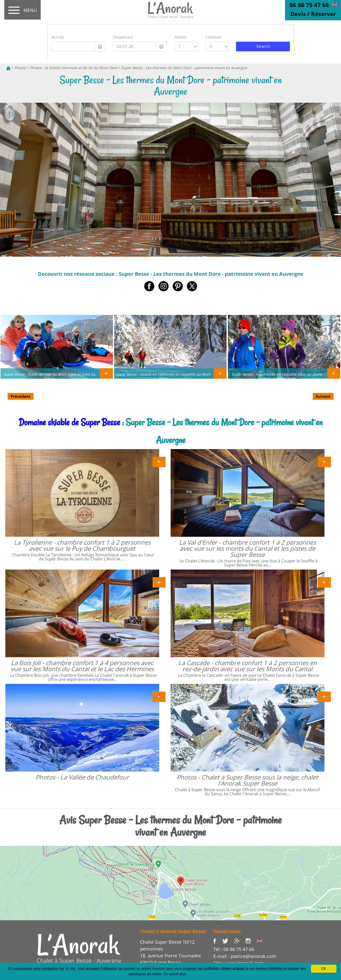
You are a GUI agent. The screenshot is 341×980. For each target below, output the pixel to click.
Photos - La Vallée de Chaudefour (82, 777)
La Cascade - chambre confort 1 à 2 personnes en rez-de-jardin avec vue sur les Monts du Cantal (248, 666)
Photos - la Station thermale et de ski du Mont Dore (74, 68)
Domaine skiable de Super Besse (69, 422)
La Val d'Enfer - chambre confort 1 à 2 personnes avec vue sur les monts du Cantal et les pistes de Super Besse (247, 548)
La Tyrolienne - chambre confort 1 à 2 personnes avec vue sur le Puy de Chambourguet (82, 545)
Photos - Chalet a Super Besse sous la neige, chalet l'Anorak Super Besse (247, 780)
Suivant (323, 396)
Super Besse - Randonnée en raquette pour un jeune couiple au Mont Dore (277, 376)
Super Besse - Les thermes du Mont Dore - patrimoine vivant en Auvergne (184, 68)
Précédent (21, 396)
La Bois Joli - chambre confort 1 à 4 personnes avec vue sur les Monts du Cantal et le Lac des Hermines (82, 666)
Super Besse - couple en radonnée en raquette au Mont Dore (163, 376)
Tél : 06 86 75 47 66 (234, 949)
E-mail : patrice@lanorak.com (245, 956)
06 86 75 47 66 (309, 5)
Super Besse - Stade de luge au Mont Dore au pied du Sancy (50, 376)
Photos (20, 68)
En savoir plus (175, 974)
